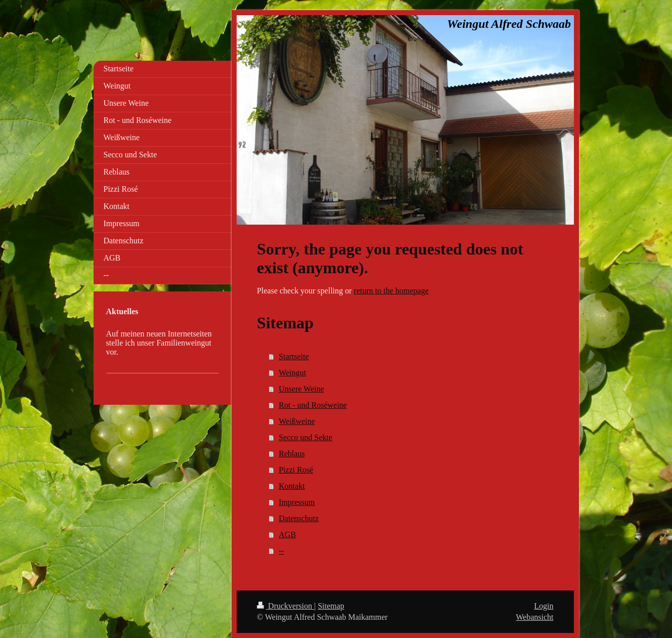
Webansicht (534, 617)
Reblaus (292, 454)
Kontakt (292, 486)
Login (544, 606)
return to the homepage (391, 291)
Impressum (297, 502)
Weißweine (297, 421)
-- (281, 551)
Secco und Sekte (305, 437)
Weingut (292, 373)
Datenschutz (299, 518)
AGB (287, 535)
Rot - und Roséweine (313, 405)
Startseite (294, 356)
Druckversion (285, 606)
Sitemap (331, 606)
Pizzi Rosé (296, 470)
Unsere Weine (301, 389)
